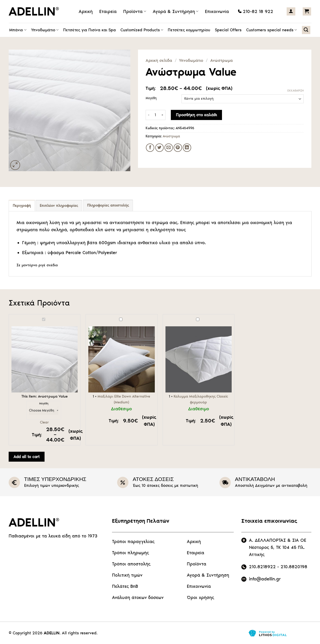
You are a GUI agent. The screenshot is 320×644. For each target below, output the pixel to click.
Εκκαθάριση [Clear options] (296, 91)
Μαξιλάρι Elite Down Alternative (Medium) (88, 317)
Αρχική (86, 11)
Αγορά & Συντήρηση (176, 11)
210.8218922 (262, 567)
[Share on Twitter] (159, 148)
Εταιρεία (108, 11)
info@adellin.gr (265, 579)
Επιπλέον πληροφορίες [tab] (59, 206)
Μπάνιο (18, 30)
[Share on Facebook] (150, 148)
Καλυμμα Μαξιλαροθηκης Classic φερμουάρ (166, 317)
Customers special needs (272, 30)
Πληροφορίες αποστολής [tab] (108, 205)
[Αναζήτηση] (306, 30)
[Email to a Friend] (169, 148)
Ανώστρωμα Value (12, 317)
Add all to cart (26, 457)
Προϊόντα (135, 11)
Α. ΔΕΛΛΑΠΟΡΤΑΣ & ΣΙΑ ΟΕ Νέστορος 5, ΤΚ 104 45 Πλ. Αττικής (278, 547)
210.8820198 (294, 567)
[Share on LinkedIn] (187, 148)
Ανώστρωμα (221, 60)
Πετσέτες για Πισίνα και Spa (89, 30)
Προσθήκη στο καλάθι (196, 115)
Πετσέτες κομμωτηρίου (189, 30)
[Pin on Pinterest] (178, 148)
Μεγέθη (151, 98)
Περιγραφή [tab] (22, 206)
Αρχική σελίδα (159, 60)
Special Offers (228, 30)
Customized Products (142, 30)
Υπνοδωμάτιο (45, 30)
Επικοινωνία (217, 11)
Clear (44, 422)
